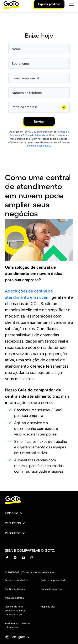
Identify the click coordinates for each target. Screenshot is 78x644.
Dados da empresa (51, 589)
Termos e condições (16, 580)
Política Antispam (15, 589)
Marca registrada (14, 598)
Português (20, 637)
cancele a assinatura (39, 146)
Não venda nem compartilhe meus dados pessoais (15, 610)
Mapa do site (48, 607)
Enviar (39, 121)
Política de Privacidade (35, 135)
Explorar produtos (49, 4)
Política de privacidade (53, 580)
